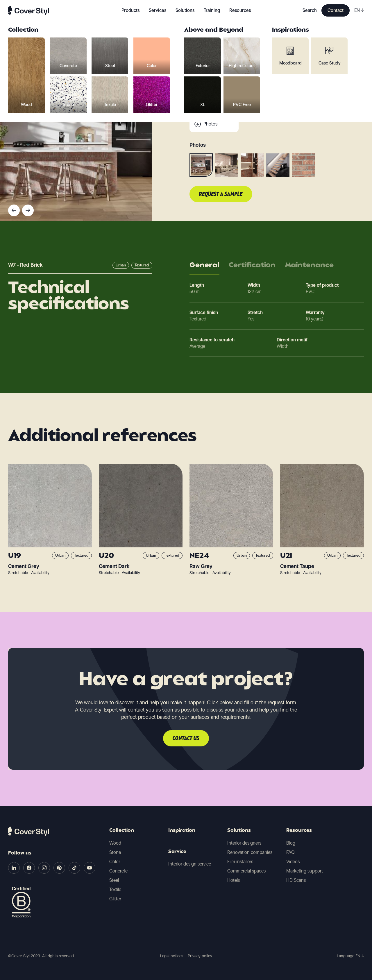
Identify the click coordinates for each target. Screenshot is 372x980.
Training (212, 10)
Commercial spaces (246, 871)
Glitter (115, 899)
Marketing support (305, 871)
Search (310, 10)
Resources (299, 831)
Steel (114, 880)
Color (115, 862)
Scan (208, 112)
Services (158, 10)
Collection (122, 831)
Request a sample (221, 194)
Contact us (186, 739)
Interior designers (244, 843)
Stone (115, 852)
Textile (115, 889)
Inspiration (182, 831)
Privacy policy (200, 956)
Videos (293, 862)
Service (177, 852)
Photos (210, 124)
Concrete (118, 871)
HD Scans (296, 880)
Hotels (234, 880)
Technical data (218, 101)
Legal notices (172, 956)
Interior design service (190, 864)
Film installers (240, 862)
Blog (291, 843)
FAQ (290, 852)
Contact (336, 10)
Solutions (239, 831)
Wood (115, 843)
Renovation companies (250, 852)
